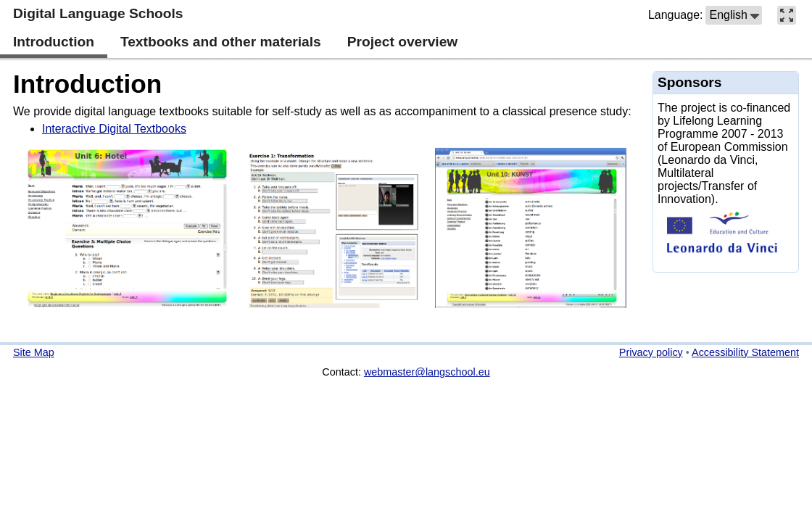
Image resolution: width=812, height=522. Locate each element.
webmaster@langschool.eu (427, 372)
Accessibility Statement (745, 352)
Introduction (87, 84)
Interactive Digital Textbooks (114, 129)
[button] (734, 15)
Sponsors (690, 82)
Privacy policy (651, 352)
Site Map (34, 352)
